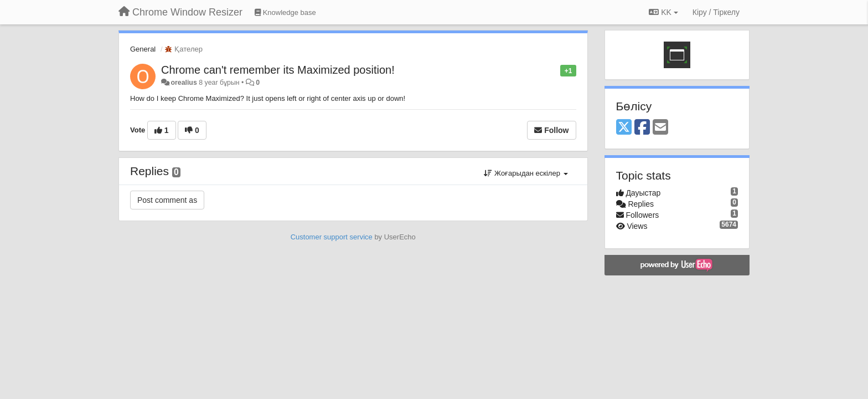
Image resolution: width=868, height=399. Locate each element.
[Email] (660, 128)
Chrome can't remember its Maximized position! (278, 70)
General (143, 49)
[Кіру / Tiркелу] (716, 12)
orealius (184, 83)
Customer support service (332, 237)
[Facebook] (642, 128)
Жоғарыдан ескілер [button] (526, 173)
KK (663, 12)
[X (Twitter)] (624, 128)
